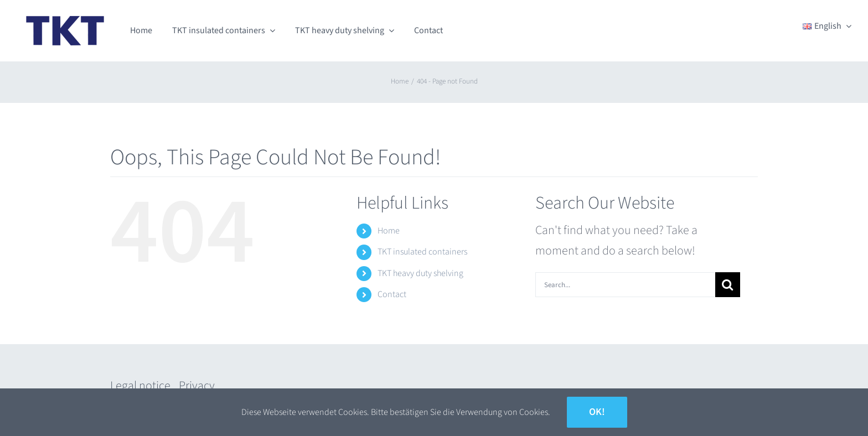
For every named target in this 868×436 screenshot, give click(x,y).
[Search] (728, 285)
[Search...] (625, 285)
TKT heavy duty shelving (420, 273)
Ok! (597, 412)
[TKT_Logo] (65, 14)
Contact (392, 294)
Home (389, 231)
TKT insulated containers (422, 252)
